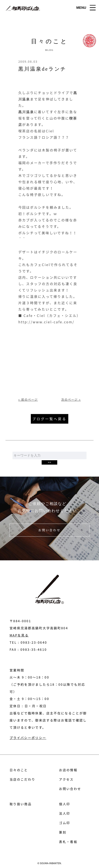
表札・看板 (68, 842)
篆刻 (63, 832)
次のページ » (71, 399)
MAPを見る (19, 635)
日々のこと (19, 770)
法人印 (65, 813)
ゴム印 (65, 823)
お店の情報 (68, 770)
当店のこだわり (22, 779)
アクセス (66, 779)
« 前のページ (28, 399)
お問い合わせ (49, 530)
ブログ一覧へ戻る (49, 419)
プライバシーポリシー (28, 738)
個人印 (65, 804)
